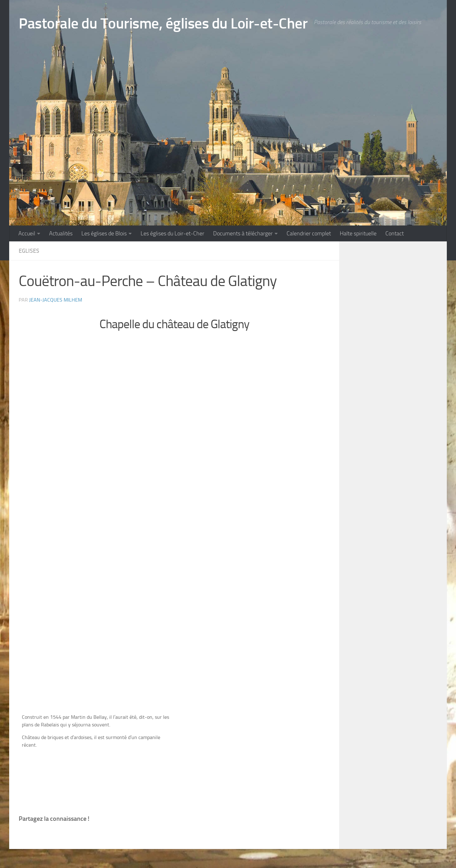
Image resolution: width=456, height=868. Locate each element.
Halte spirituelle (358, 233)
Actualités (61, 233)
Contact (395, 233)
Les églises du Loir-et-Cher (172, 233)
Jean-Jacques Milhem (56, 300)
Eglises (29, 251)
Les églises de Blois (104, 233)
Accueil (27, 233)
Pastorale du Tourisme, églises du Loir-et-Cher (163, 23)
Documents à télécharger (243, 233)
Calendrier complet (309, 233)
